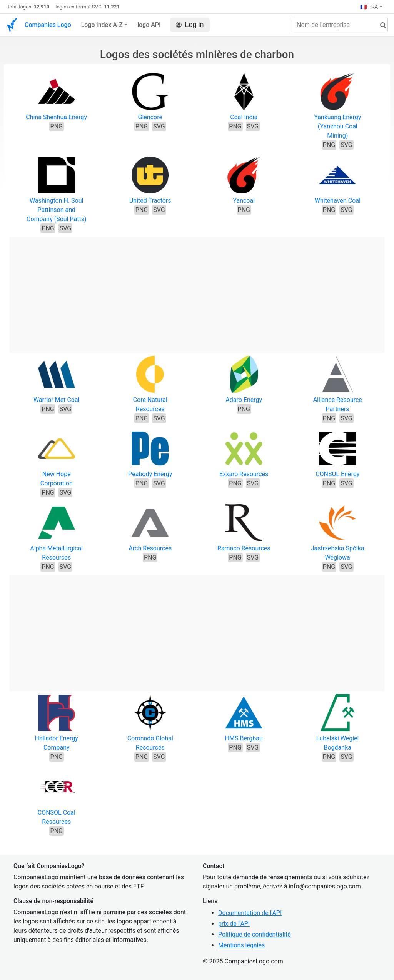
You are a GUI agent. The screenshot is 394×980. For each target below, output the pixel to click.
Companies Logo (48, 25)
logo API (149, 25)
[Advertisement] (197, 291)
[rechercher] (380, 26)
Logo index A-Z (102, 25)
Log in (190, 25)
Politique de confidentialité (255, 934)
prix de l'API (234, 924)
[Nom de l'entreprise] (340, 25)
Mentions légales (241, 945)
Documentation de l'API (250, 913)
